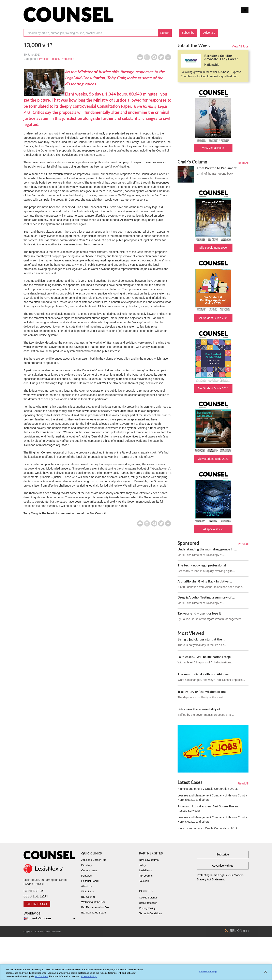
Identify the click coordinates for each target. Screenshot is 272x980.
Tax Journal (146, 876)
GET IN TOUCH (37, 904)
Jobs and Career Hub (94, 860)
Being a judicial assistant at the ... (201, 639)
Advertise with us (223, 866)
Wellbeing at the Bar (93, 902)
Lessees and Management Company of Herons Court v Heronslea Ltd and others (212, 798)
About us (86, 886)
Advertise (209, 33)
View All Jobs (240, 46)
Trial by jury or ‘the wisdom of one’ (202, 691)
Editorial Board (90, 881)
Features (86, 876)
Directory (87, 865)
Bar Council (88, 897)
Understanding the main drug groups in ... (207, 549)
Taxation (144, 881)
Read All (243, 163)
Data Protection (148, 903)
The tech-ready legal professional (202, 565)
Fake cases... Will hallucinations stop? (204, 657)
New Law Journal (149, 860)
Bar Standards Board (94, 913)
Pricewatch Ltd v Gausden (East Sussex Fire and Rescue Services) (208, 809)
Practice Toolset (49, 59)
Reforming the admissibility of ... (201, 709)
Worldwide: (49, 916)
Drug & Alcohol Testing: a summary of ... (206, 597)
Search (165, 33)
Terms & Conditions (150, 913)
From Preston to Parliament (217, 168)
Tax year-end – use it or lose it (199, 613)
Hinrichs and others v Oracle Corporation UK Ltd (208, 789)
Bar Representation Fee (95, 907)
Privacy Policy (147, 908)
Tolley (142, 865)
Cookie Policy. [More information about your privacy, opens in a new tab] (89, 977)
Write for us (88, 891)
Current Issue (89, 870)
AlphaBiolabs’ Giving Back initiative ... (205, 581)
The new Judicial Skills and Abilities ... (205, 674)
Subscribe (188, 33)
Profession (67, 59)
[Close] (266, 973)
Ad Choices (41, 977)
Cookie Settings (148, 898)
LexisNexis (145, 870)
